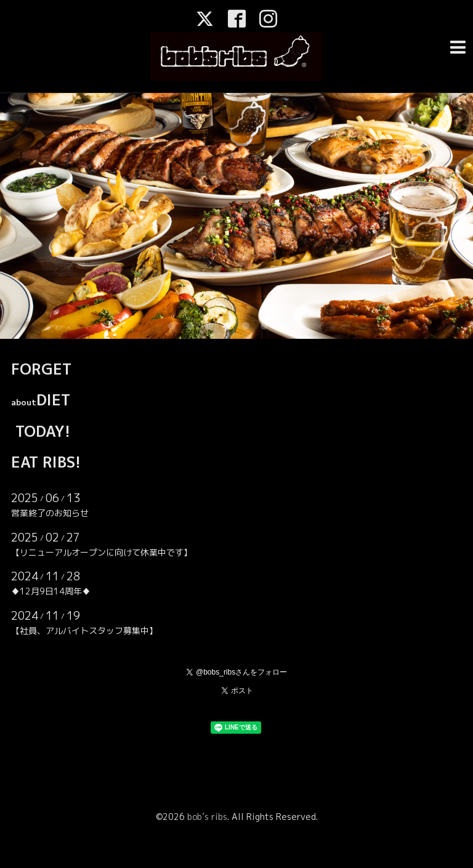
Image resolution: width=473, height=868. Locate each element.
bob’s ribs (207, 817)
